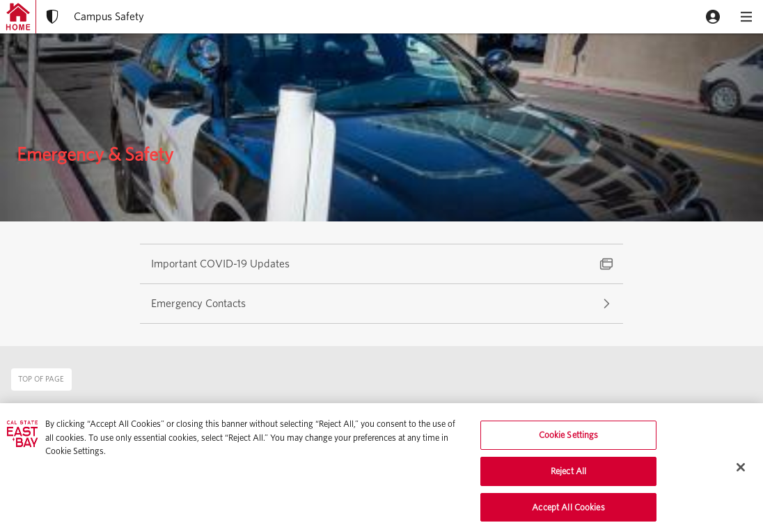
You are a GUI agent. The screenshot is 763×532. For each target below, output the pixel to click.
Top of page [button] (41, 379)
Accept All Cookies (568, 511)
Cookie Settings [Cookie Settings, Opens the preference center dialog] (569, 439)
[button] (713, 17)
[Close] (741, 471)
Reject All (568, 475)
